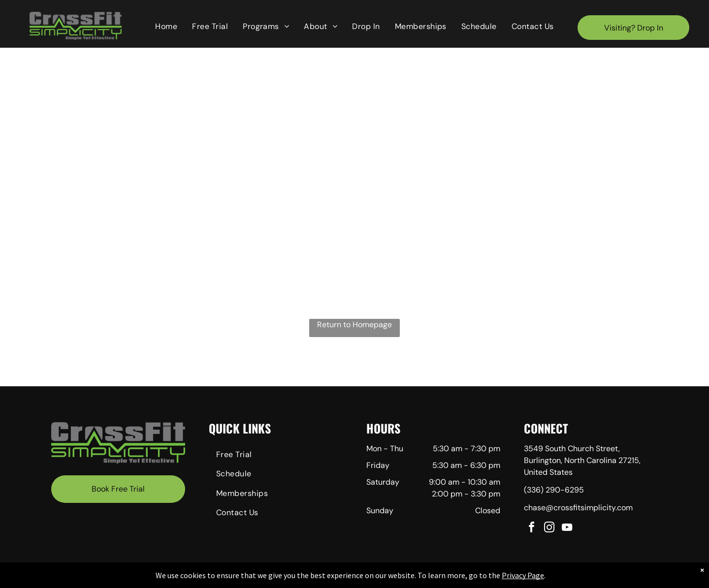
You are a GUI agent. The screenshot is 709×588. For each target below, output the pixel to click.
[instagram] (549, 529)
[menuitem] (166, 27)
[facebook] (532, 529)
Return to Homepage (354, 325)
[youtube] (567, 529)
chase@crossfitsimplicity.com (578, 508)
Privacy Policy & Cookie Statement (321, 579)
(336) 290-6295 (554, 490)
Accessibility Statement (403, 579)
